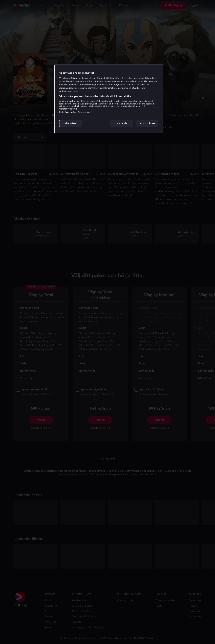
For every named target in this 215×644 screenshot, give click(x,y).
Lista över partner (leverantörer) (76, 112)
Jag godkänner (147, 123)
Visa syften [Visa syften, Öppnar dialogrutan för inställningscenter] (71, 123)
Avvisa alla (121, 123)
